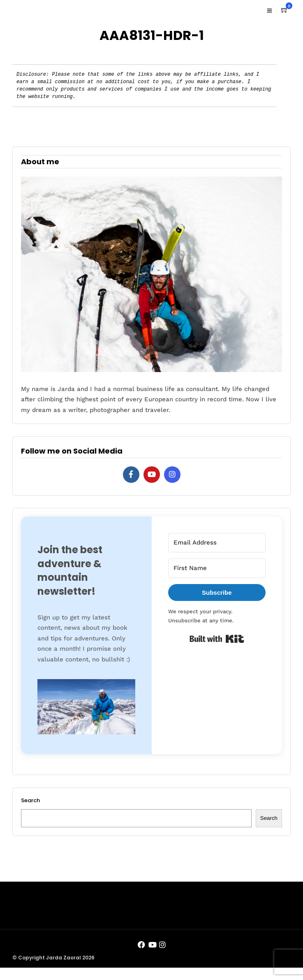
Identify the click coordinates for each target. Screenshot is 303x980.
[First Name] (217, 568)
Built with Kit (217, 639)
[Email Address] (217, 543)
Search (30, 800)
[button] (86, 708)
